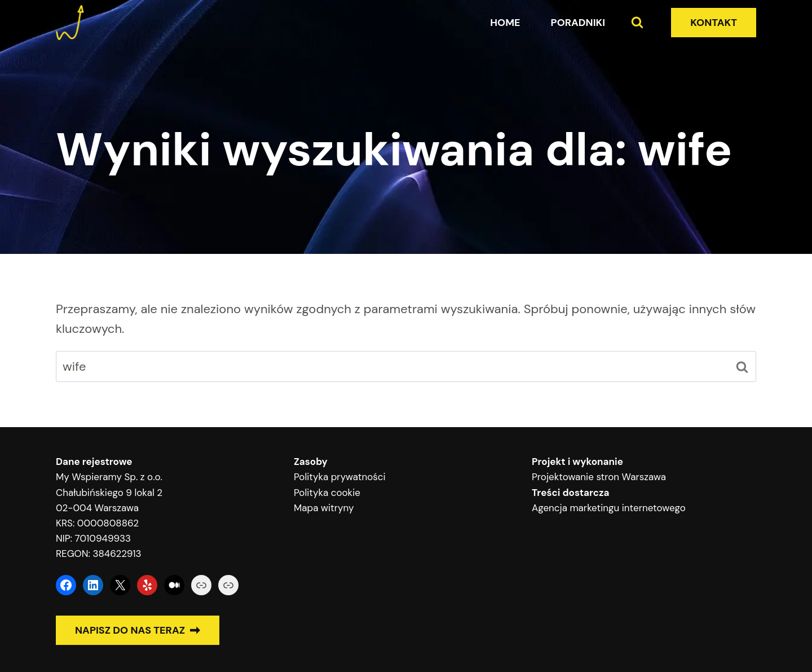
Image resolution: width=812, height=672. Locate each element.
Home (505, 23)
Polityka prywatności (340, 477)
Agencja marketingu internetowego (609, 508)
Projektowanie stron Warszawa (599, 477)
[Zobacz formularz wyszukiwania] (637, 23)
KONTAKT (714, 23)
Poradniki (578, 23)
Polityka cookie (327, 493)
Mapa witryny (324, 508)
